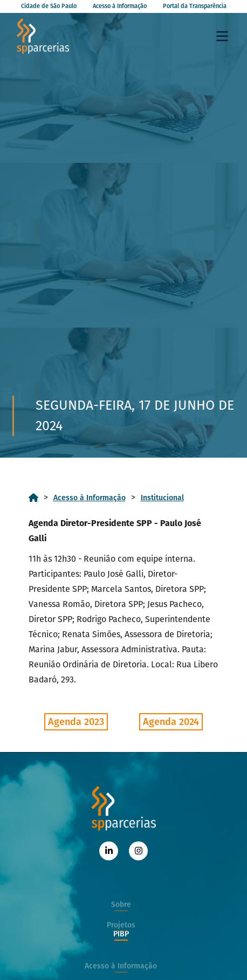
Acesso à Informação (120, 6)
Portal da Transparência (195, 6)
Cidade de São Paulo (49, 6)
